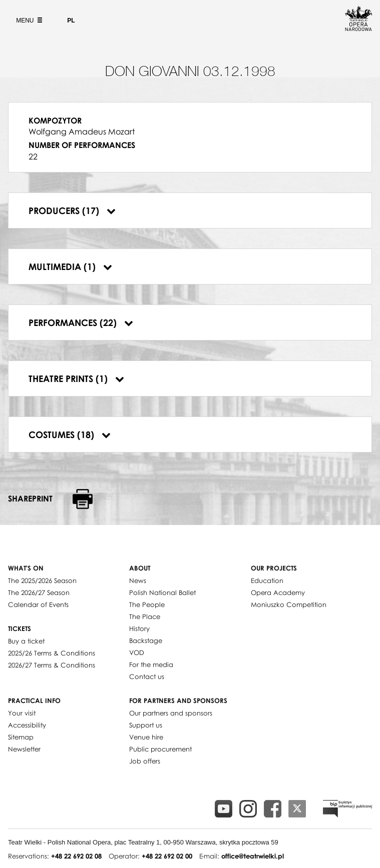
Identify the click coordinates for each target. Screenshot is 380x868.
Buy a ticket (26, 641)
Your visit (22, 713)
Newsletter (24, 749)
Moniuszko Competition (289, 604)
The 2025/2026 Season (42, 580)
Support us (146, 725)
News (138, 580)
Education (267, 580)
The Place (145, 616)
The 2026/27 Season (39, 592)
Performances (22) (81, 322)
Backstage (146, 640)
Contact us (147, 676)
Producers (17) (72, 210)
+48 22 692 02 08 (76, 856)
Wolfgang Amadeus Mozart (82, 131)
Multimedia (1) (70, 266)
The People (147, 604)
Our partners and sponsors (171, 713)
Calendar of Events (38, 604)
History (139, 628)
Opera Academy (278, 592)
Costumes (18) (70, 434)
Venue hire (146, 737)
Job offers (145, 761)
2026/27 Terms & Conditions (52, 665)
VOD (137, 652)
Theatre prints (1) (76, 378)
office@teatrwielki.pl (253, 856)
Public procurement (160, 749)
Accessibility (27, 725)
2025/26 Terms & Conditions (52, 653)
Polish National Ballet (162, 592)
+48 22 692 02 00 (167, 856)
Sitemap (21, 737)
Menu (28, 20)
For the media (151, 664)
